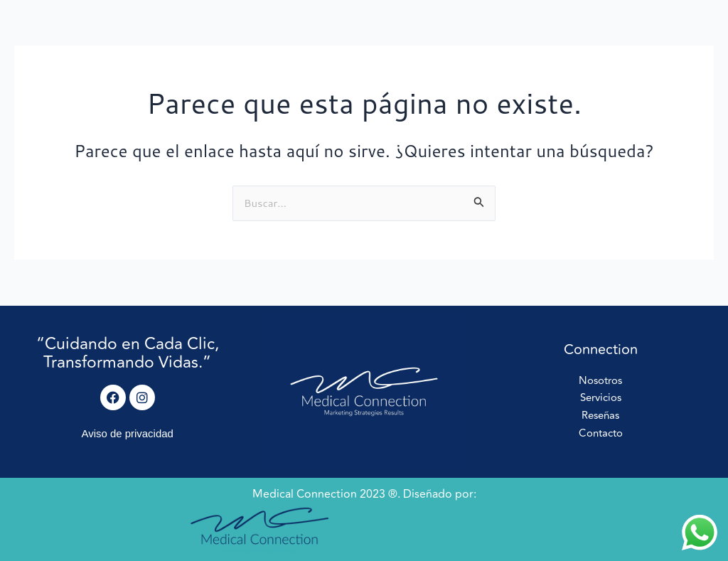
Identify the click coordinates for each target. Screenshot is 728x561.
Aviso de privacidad (127, 433)
